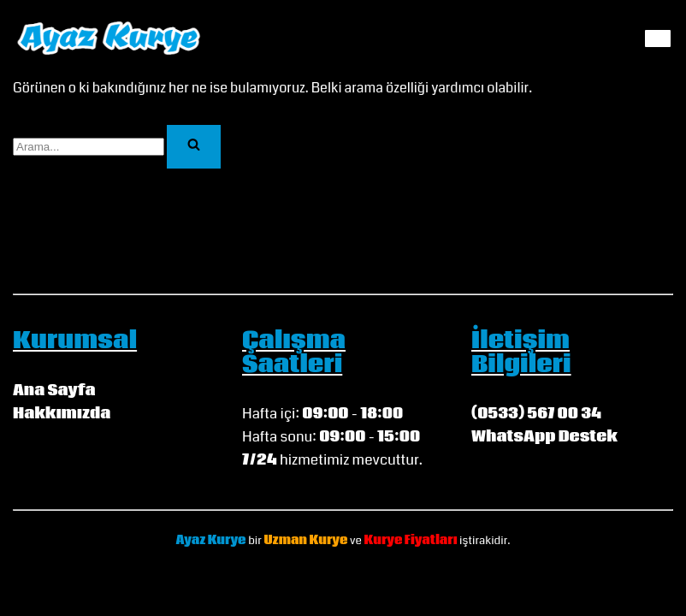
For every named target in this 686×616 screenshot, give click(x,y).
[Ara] (89, 147)
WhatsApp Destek (544, 437)
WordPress (364, 575)
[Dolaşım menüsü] (658, 38)
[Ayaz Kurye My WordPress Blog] (109, 38)
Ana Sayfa (54, 391)
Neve (306, 575)
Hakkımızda (62, 414)
